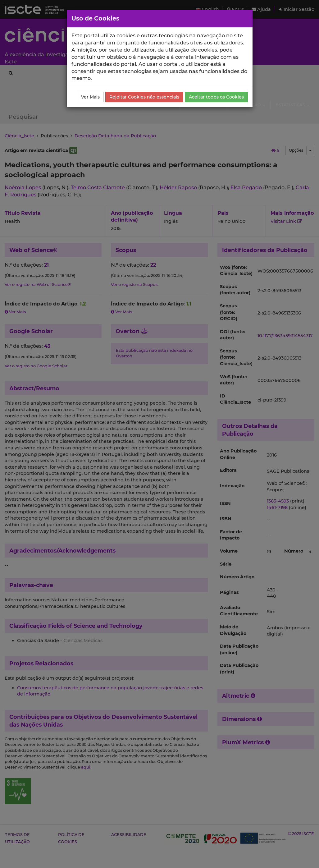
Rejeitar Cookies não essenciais (144, 97)
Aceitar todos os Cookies (216, 97)
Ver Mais (90, 97)
